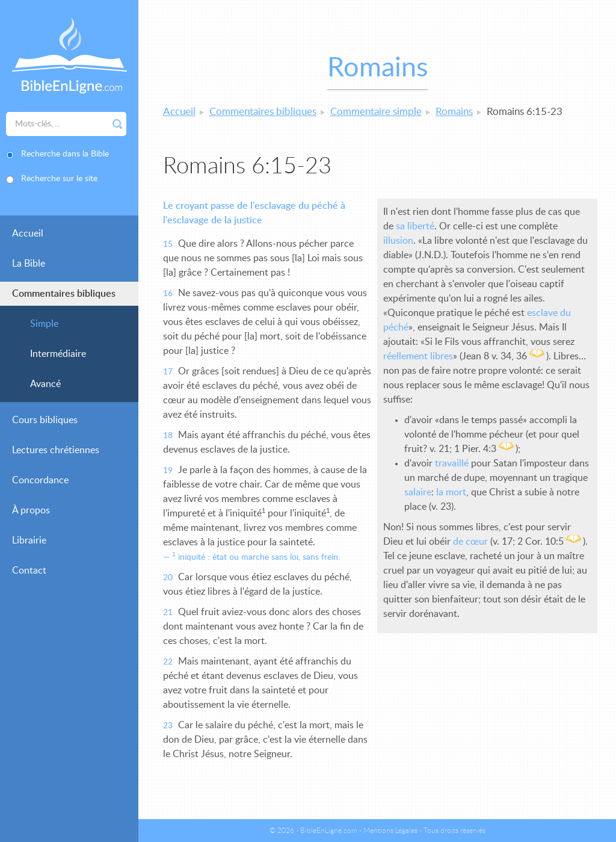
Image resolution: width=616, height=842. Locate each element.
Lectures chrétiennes (56, 450)
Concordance (40, 480)
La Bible (29, 264)
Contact (29, 571)
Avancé (45, 384)
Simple (44, 324)
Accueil (28, 234)
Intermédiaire (58, 354)
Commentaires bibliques (64, 294)
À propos (31, 510)
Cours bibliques (45, 420)
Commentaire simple (376, 112)
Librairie (29, 540)
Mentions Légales (390, 831)
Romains (454, 112)
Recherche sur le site (59, 179)
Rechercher (117, 124)
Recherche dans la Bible (65, 154)
